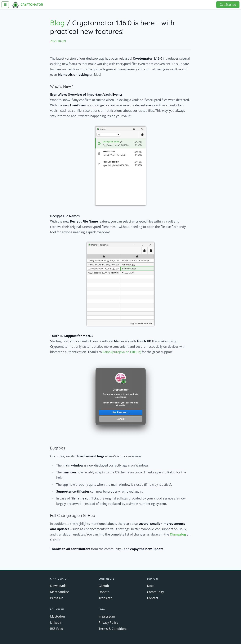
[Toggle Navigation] (5, 5)
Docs (151, 586)
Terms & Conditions (113, 629)
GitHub (104, 586)
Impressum (107, 616)
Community (155, 592)
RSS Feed (57, 629)
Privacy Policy (108, 623)
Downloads (58, 586)
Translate (105, 598)
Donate (104, 592)
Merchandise (60, 592)
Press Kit (56, 598)
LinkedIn (56, 623)
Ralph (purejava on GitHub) (122, 352)
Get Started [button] (228, 5)
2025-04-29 (58, 41)
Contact (153, 598)
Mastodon (58, 616)
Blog (57, 23)
